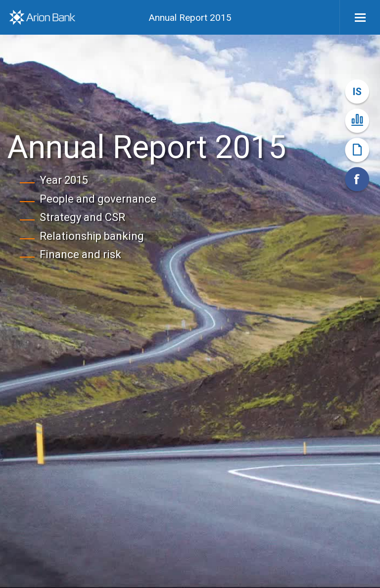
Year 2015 (64, 180)
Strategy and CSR (82, 217)
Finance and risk (80, 254)
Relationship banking (92, 236)
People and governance (98, 199)
